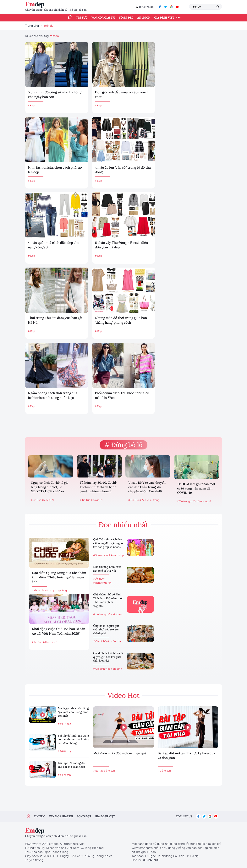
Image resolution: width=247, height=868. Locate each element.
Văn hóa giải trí (103, 18)
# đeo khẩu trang (149, 500)
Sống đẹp (126, 18)
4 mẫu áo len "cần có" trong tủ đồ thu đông (123, 170)
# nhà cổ (118, 614)
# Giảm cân (164, 771)
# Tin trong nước (187, 501)
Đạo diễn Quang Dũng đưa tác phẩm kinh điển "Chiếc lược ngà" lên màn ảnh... (59, 577)
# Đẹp (31, 105)
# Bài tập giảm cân (104, 771)
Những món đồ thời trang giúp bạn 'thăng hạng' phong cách (121, 320)
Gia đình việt (105, 816)
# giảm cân (64, 775)
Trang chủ (32, 26)
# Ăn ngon (99, 579)
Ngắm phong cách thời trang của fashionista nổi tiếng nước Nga (53, 395)
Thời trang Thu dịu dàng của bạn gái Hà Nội (55, 320)
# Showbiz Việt (40, 590)
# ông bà (116, 641)
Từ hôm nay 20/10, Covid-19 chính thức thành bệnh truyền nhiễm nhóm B (99, 487)
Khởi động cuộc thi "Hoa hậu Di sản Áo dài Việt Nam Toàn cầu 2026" (58, 631)
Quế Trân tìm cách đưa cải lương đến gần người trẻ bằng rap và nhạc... (108, 543)
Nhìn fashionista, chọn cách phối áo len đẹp (55, 170)
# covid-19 (48, 500)
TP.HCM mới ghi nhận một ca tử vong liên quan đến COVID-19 (196, 488)
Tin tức (82, 18)
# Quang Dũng (58, 590)
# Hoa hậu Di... (51, 642)
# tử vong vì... (205, 501)
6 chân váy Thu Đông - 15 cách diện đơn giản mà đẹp (121, 245)
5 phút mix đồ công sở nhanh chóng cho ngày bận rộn (55, 95)
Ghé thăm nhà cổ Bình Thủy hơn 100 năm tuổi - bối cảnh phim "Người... (108, 600)
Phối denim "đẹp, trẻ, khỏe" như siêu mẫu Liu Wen (122, 395)
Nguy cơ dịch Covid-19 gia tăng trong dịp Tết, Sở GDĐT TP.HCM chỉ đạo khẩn (50, 487)
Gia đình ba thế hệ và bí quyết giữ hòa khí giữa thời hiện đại (108, 657)
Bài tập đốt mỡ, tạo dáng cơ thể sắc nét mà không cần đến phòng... (74, 739)
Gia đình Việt (164, 18)
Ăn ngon (144, 18)
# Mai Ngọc (64, 724)
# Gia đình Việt (102, 641)
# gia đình (116, 669)
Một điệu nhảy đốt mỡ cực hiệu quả (120, 753)
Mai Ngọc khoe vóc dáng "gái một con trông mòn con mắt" (73, 712)
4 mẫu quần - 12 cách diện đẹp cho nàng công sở (54, 245)
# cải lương (117, 555)
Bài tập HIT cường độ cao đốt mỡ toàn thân (71, 765)
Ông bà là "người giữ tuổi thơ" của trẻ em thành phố (106, 630)
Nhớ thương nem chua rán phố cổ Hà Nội (107, 569)
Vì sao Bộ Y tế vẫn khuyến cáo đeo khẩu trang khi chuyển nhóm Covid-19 (147, 487)
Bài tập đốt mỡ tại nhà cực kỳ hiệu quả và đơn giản (186, 755)
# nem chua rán (102, 583)
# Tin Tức (36, 500)
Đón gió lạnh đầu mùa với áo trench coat (122, 95)
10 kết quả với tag (42, 36)
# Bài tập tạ (64, 751)
